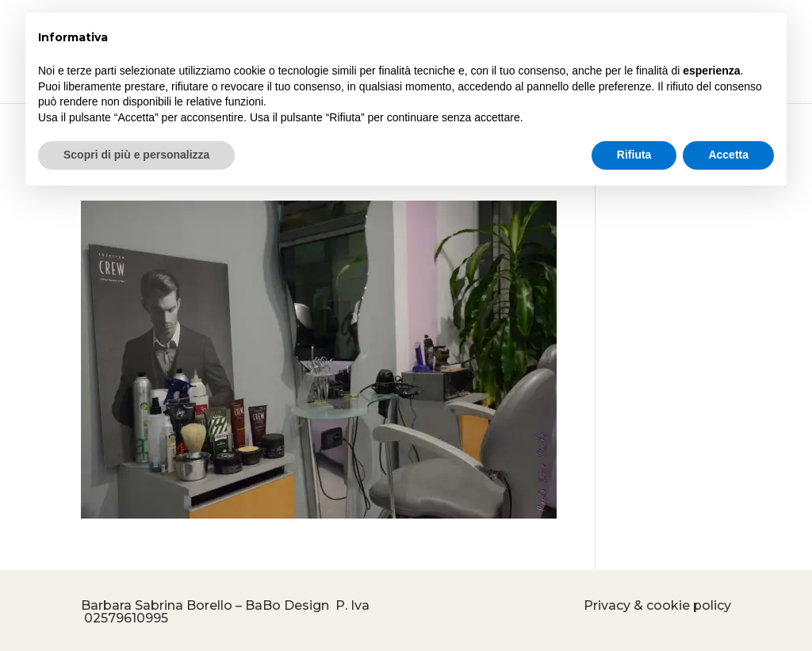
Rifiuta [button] (634, 155)
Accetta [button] (728, 155)
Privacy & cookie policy (657, 605)
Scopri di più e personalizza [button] (136, 155)
